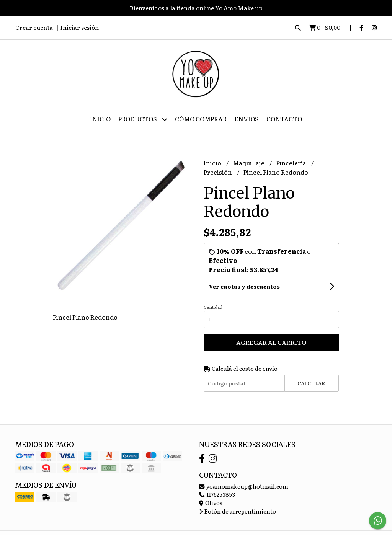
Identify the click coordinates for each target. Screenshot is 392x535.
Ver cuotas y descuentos (244, 286)
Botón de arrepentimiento (238, 511)
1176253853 (217, 494)
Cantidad (213, 307)
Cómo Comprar (201, 119)
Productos (143, 119)
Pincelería (292, 163)
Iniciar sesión (80, 27)
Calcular (311, 383)
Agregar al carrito (271, 342)
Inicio (100, 119)
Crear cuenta (34, 27)
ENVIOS (247, 119)
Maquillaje (249, 163)
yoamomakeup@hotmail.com (244, 486)
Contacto (284, 119)
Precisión (218, 172)
